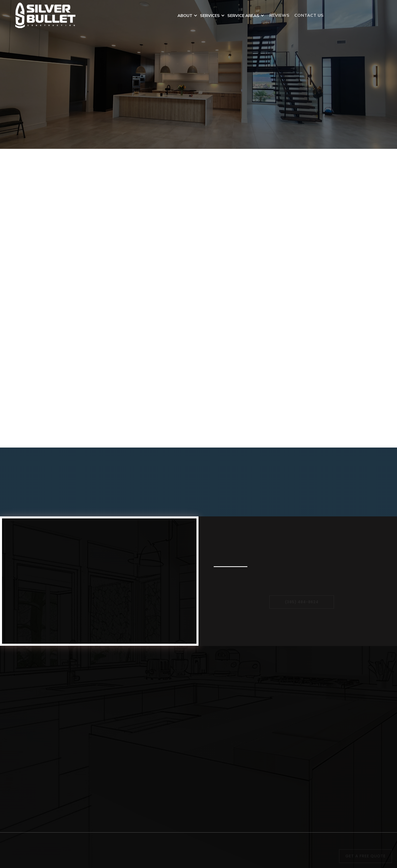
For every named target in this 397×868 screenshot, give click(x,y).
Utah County (277, 748)
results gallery (361, 755)
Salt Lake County (282, 763)
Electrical (182, 817)
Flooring (181, 763)
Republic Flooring (191, 695)
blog (350, 710)
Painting (182, 748)
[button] (189, 15)
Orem (270, 756)
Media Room (358, 718)
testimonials (359, 747)
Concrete (182, 725)
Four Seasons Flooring (196, 688)
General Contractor (192, 824)
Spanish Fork (278, 725)
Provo (270, 718)
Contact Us (227, 107)
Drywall (181, 756)
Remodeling (185, 809)
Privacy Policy (198, 846)
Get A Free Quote (171, 107)
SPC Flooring (186, 703)
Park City (274, 733)
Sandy (271, 695)
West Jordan (277, 771)
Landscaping (186, 733)
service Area (359, 695)
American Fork (279, 688)
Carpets (181, 710)
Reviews (279, 15)
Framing (181, 794)
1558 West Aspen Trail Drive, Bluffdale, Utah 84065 (73, 753)
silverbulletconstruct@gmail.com (58, 739)
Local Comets (209, 862)
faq (349, 703)
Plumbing (183, 801)
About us (355, 688)
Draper (271, 741)
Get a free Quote (365, 856)
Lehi (269, 703)
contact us (309, 15)
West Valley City (282, 680)
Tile (177, 741)
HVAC (179, 779)
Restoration (185, 718)
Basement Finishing (194, 771)
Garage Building (189, 786)
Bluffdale (274, 710)
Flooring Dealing (190, 680)
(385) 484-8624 (355, 15)
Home (351, 680)
